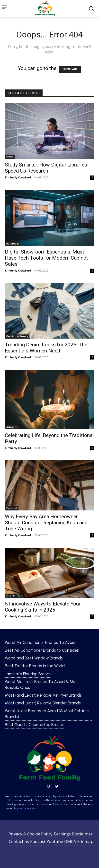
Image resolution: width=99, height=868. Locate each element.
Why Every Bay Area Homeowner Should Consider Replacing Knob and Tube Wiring (46, 523)
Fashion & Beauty (17, 336)
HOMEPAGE (70, 69)
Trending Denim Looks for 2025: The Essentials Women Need (46, 348)
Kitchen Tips (14, 596)
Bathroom (13, 244)
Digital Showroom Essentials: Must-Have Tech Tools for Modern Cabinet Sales (46, 258)
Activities (12, 427)
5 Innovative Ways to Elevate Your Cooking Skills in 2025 (43, 607)
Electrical (12, 508)
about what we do (24, 808)
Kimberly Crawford (18, 177)
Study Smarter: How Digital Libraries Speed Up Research (46, 168)
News (10, 157)
